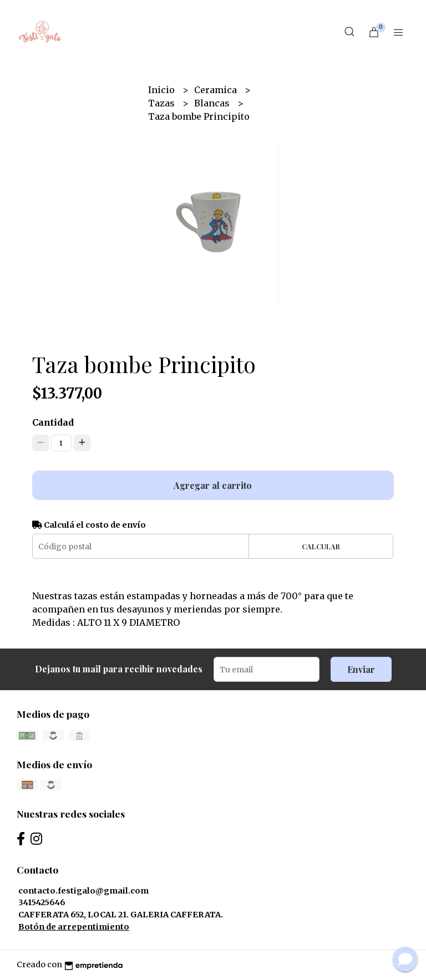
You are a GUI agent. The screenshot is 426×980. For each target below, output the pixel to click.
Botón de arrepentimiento (74, 927)
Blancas (213, 103)
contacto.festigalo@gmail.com (83, 891)
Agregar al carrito (213, 485)
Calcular (321, 546)
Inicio (163, 90)
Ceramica (217, 90)
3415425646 (42, 902)
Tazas (163, 103)
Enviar (361, 669)
